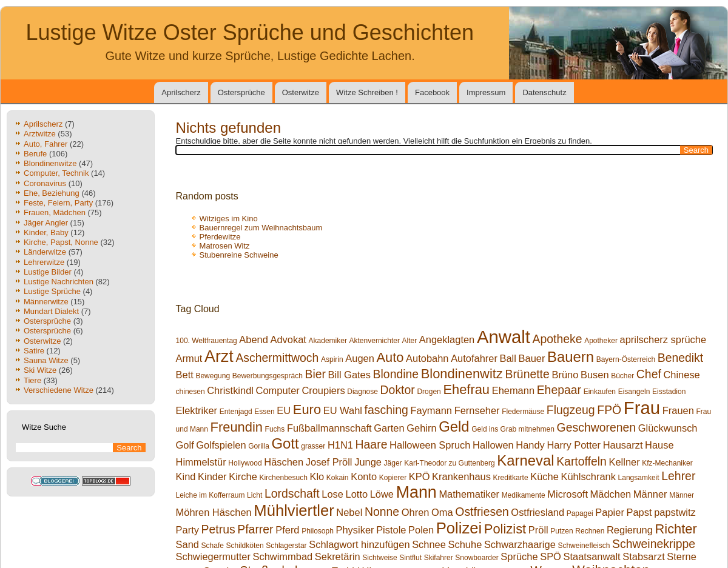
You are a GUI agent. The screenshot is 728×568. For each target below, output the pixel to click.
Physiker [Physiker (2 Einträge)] (355, 530)
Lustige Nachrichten (59, 282)
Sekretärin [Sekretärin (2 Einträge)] (338, 556)
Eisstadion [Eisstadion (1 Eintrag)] (669, 392)
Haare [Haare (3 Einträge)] (372, 444)
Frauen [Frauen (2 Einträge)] (678, 410)
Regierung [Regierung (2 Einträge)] (630, 530)
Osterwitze (301, 92)
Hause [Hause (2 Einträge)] (659, 445)
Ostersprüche (241, 92)
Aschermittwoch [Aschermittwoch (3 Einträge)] (277, 358)
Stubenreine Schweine (239, 255)
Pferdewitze (220, 237)
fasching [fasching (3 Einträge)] (386, 410)
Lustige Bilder (48, 272)
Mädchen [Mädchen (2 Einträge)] (611, 494)
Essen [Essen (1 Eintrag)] (264, 412)
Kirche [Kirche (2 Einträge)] (243, 476)
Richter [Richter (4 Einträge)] (676, 529)
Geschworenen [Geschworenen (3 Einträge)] (597, 427)
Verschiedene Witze (59, 390)
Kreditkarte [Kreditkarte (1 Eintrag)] (511, 478)
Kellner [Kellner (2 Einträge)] (624, 462)
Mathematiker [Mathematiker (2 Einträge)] (469, 494)
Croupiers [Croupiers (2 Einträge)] (323, 390)
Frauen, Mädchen (55, 212)
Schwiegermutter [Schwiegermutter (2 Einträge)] (213, 556)
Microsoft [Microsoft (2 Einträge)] (568, 494)
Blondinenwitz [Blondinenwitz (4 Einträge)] (462, 374)
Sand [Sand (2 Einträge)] (187, 544)
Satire (34, 351)
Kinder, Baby (46, 232)
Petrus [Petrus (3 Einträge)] (218, 529)
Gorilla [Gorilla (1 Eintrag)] (259, 446)
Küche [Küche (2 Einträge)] (544, 476)
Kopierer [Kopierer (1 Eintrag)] (393, 478)
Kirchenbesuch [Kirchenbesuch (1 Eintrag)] (283, 478)
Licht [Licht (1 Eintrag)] (254, 495)
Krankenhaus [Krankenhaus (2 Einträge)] (461, 476)
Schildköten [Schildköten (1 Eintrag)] (245, 546)
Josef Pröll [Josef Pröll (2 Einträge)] (329, 462)
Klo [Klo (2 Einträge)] (317, 476)
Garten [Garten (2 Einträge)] (389, 428)
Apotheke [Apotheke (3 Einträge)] (558, 339)
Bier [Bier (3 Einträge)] (315, 374)
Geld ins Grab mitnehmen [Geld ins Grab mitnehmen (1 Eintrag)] (513, 429)
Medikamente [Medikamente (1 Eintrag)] (524, 495)
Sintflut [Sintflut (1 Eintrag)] (410, 558)
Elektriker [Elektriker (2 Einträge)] (197, 410)
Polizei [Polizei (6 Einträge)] (459, 528)
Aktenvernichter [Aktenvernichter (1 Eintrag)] (375, 341)
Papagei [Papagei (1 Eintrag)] (580, 513)
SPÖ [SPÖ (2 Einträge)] (551, 556)
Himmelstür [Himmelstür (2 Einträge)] (201, 462)
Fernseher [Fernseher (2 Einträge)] (477, 410)
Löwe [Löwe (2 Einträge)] (382, 494)
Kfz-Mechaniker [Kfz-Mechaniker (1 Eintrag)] (667, 463)
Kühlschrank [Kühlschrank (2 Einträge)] (588, 476)
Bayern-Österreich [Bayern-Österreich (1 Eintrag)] (626, 359)
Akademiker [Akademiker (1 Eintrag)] (328, 341)
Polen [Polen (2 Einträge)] (421, 530)
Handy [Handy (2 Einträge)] (530, 445)
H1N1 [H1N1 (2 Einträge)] (340, 445)
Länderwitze (45, 252)
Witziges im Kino (229, 219)
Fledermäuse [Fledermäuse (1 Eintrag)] (523, 412)
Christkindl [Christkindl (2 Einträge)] (230, 390)
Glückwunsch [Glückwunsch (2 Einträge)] (668, 428)
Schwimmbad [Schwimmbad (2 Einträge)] (283, 556)
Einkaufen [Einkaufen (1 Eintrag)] (600, 392)
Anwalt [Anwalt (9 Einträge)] (504, 337)
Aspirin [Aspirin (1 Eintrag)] (332, 359)
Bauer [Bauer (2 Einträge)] (532, 358)
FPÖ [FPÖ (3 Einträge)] (609, 410)
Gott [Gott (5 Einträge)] (285, 443)
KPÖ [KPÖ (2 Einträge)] (420, 476)
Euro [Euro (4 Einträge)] (307, 409)
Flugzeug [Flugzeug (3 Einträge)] (571, 410)
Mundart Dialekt (51, 311)
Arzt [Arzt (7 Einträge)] (219, 356)
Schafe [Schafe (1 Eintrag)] (213, 546)
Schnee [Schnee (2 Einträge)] (429, 544)
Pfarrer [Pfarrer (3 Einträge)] (255, 529)
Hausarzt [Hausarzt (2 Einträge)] (623, 445)
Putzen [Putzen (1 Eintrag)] (561, 531)
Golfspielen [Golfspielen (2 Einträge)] (221, 445)
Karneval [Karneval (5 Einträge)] (525, 460)
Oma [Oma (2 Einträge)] (442, 512)
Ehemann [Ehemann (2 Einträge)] (513, 390)
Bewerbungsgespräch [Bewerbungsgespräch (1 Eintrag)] (268, 376)
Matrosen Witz (225, 246)
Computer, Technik (56, 173)
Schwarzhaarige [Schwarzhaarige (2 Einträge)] (520, 544)
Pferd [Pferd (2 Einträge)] (287, 530)
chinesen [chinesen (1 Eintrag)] (190, 392)
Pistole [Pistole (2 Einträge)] (391, 530)
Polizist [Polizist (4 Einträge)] (505, 529)
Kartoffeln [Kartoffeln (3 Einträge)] (581, 461)
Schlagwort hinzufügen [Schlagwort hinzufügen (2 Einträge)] (359, 544)
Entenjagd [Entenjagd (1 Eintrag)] (236, 412)
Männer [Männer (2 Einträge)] (650, 494)
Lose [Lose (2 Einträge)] (332, 494)
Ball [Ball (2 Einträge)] (508, 358)
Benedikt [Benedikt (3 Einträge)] (681, 358)
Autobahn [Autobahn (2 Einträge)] (427, 358)
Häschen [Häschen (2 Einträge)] (284, 462)
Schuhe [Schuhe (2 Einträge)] (465, 544)
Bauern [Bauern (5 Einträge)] (571, 357)
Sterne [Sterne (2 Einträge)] (681, 556)
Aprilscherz (181, 92)
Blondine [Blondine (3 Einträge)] (396, 374)
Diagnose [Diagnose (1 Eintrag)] (362, 392)
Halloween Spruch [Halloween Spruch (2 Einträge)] (430, 445)
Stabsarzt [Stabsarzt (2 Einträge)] (643, 556)
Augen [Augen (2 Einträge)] (360, 358)
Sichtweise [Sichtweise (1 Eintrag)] (379, 558)
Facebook (432, 92)
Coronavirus (45, 183)
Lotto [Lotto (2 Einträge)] (357, 494)
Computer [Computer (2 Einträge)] (278, 390)
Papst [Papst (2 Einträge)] (639, 512)
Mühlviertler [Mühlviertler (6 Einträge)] (294, 510)
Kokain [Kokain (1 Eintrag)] (338, 478)
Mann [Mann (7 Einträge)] (416, 492)
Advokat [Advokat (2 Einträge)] (288, 339)
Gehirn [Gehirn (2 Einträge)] (421, 428)
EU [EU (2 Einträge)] (284, 410)
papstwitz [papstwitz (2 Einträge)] (675, 512)
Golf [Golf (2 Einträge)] (185, 445)
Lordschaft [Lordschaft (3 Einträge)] (292, 493)
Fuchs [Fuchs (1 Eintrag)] (275, 429)
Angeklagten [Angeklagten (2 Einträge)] (447, 339)
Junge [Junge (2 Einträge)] (368, 462)
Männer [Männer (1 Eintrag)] (682, 495)
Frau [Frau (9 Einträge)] (642, 408)
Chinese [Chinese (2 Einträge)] (681, 375)
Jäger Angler (46, 223)
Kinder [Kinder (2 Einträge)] (212, 476)
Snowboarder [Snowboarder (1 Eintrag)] (477, 558)
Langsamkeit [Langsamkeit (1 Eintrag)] (639, 478)
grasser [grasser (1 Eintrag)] (313, 446)
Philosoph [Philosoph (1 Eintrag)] (318, 531)
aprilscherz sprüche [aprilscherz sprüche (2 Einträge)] (663, 339)
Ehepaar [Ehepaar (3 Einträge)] (559, 390)
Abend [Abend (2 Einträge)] (254, 339)
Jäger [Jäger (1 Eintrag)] (393, 463)
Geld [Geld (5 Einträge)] (454, 426)
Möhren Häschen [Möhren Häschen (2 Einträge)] (214, 512)
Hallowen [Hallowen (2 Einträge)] (493, 445)
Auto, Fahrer (45, 144)
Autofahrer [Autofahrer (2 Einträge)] (474, 358)
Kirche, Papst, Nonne (61, 242)
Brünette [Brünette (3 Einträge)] (527, 374)
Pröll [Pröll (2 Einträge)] (538, 530)
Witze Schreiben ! (367, 92)
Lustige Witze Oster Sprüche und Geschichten (250, 32)
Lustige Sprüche (52, 291)
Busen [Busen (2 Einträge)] (595, 375)
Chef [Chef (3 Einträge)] (649, 374)
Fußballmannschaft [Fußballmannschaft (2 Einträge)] (329, 428)
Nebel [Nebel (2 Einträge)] (349, 512)
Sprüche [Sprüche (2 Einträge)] (519, 556)
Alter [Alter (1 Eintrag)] (410, 341)
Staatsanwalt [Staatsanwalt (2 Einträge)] (592, 556)
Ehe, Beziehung (52, 193)
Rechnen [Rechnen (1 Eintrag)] (590, 531)
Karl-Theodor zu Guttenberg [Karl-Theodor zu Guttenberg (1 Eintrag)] (449, 463)
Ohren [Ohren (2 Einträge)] (416, 512)
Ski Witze (40, 370)
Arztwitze (40, 134)
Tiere (32, 380)
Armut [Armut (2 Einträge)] (189, 358)
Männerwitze (46, 302)
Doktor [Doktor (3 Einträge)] (398, 390)
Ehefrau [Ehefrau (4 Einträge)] (466, 389)
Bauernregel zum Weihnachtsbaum (261, 228)
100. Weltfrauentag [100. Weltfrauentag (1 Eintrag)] (207, 341)
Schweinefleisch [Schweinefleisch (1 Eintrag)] (584, 546)
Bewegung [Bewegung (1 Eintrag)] (213, 376)
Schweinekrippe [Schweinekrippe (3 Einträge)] (654, 544)
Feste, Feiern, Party (58, 203)
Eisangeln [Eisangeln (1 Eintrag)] (634, 392)
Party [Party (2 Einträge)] (187, 530)
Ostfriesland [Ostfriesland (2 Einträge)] (538, 512)
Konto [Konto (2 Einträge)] (364, 476)
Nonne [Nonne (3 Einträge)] (382, 512)
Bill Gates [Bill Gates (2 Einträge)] (349, 375)
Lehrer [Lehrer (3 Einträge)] (678, 476)
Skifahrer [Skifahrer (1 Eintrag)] (439, 558)
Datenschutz (544, 92)
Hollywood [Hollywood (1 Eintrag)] (245, 463)
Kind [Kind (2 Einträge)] (186, 476)
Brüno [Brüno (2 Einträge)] (565, 375)
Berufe (35, 154)
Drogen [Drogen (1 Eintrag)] (429, 392)
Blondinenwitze (50, 163)
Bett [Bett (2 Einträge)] (185, 375)
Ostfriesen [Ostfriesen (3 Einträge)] (482, 512)
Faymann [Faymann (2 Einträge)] (431, 410)
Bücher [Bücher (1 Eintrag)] (622, 376)
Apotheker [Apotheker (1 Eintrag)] (601, 341)
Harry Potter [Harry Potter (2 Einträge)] (574, 445)
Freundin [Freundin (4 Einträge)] (237, 427)
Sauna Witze (46, 360)
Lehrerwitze (44, 262)
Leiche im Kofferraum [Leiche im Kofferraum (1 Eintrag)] (211, 495)
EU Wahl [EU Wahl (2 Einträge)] (343, 410)
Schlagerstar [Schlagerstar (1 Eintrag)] (286, 546)
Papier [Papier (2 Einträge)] (610, 512)
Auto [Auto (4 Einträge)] (390, 357)
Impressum (486, 92)
